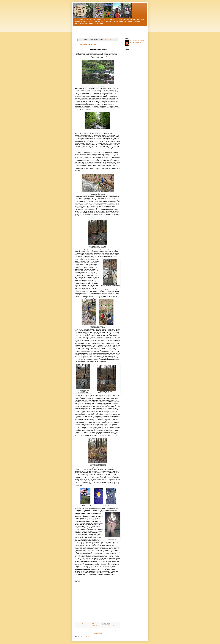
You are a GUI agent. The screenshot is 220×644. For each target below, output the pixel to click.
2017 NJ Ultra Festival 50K (86, 45)
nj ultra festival (91, 626)
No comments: (98, 624)
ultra (83, 627)
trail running (80, 627)
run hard (103, 626)
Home (95, 631)
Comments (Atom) (85, 637)
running (106, 626)
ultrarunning (93, 627)
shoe (109, 626)
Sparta (114, 626)
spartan (118, 626)
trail (76, 627)
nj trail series (85, 626)
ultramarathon (87, 627)
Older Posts (117, 631)
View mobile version (98, 633)
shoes (112, 626)
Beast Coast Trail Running (138, 40)
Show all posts (108, 40)
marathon (81, 626)
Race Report (97, 626)
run (100, 626)
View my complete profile (135, 42)
